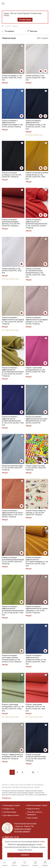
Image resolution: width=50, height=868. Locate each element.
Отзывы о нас (9, 809)
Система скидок (10, 812)
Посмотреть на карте (23, 829)
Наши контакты (33, 809)
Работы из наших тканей (37, 805)
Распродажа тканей (11, 805)
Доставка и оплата (11, 815)
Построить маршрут (22, 831)
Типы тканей (32, 818)
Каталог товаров (11, 26)
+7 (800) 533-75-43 (10, 837)
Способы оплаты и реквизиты (35, 813)
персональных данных (26, 844)
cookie (42, 842)
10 (33, 772)
